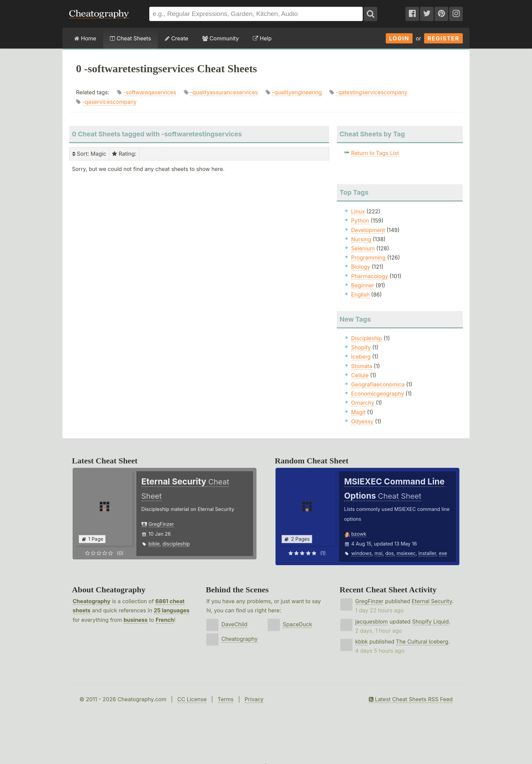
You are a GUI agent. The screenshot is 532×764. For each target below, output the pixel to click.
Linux (358, 211)
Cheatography (91, 601)
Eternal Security (432, 601)
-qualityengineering (297, 92)
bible (154, 544)
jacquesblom (372, 622)
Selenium (363, 248)
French (165, 620)
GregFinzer (161, 524)
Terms (225, 699)
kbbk (362, 642)
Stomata (362, 366)
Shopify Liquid (430, 622)
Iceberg (361, 357)
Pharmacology (370, 276)
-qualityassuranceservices (224, 92)
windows (361, 553)
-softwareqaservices (150, 92)
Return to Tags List (375, 153)
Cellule (360, 375)
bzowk (359, 534)
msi (379, 553)
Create (177, 38)
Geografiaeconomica (378, 384)
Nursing (361, 239)
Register (443, 38)
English (360, 294)
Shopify (361, 347)
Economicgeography (378, 394)
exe (443, 553)
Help (262, 38)
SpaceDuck (297, 624)
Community (221, 38)
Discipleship (367, 338)
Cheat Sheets (130, 38)
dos (390, 553)
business (136, 620)
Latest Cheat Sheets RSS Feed (411, 699)
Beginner (363, 285)
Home (85, 38)
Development (368, 230)
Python (360, 221)
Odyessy (362, 421)
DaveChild (234, 624)
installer (427, 553)
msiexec (406, 553)
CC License (192, 699)
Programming (368, 257)
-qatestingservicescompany (372, 92)
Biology (361, 267)
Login (399, 38)
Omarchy (363, 403)
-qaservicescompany (110, 102)
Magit (358, 412)
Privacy (254, 699)
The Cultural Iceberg (422, 642)
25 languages (172, 610)
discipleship (176, 544)
